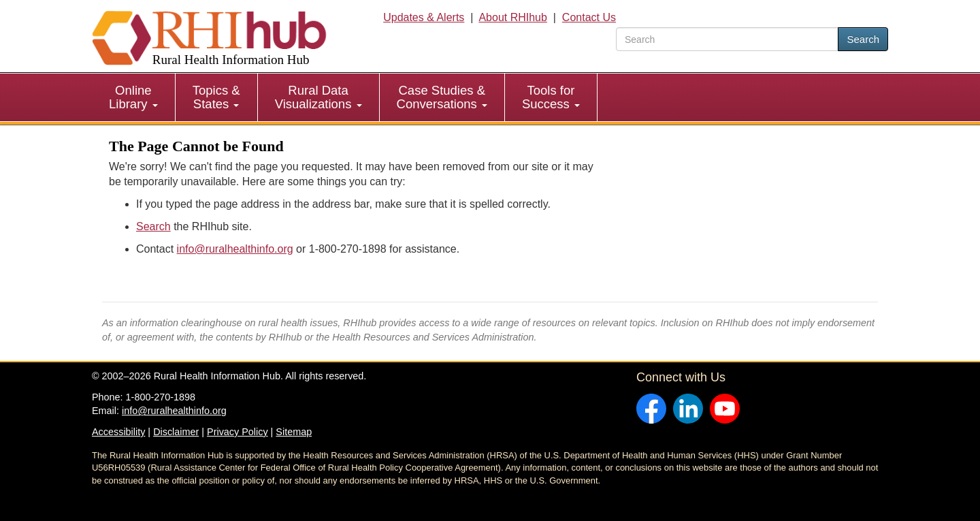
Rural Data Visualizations (318, 97)
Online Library (133, 97)
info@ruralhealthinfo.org (235, 249)
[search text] (727, 39)
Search (863, 39)
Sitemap (294, 432)
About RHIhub (513, 17)
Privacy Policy (238, 432)
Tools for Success (551, 97)
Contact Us (589, 17)
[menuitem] (134, 97)
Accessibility (118, 432)
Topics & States (216, 97)
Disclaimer (176, 432)
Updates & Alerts (424, 17)
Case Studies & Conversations (442, 97)
